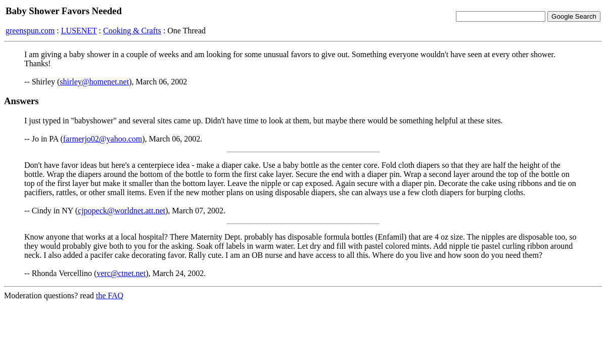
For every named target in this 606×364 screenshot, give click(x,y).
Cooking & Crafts (132, 31)
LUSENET (79, 31)
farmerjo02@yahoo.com (103, 139)
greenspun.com (30, 31)
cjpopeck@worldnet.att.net (122, 211)
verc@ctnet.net (121, 273)
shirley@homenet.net (94, 82)
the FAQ (110, 295)
